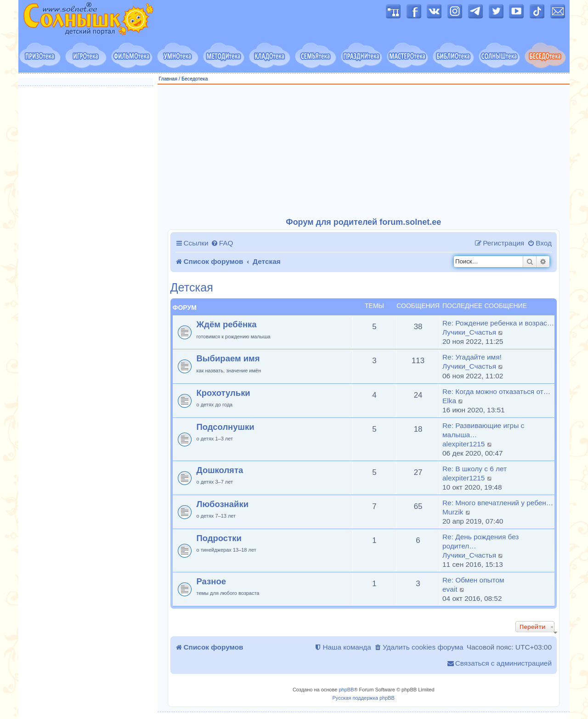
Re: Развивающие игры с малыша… (483, 430)
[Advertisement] (364, 151)
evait (450, 589)
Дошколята (220, 470)
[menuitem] (222, 243)
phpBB (346, 690)
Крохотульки (223, 393)
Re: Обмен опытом (473, 580)
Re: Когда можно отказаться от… (496, 391)
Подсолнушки (226, 427)
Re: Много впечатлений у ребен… (498, 503)
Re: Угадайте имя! (472, 357)
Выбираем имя (228, 358)
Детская (192, 288)
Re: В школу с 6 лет (475, 469)
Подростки (219, 538)
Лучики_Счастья (469, 332)
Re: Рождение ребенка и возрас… (498, 323)
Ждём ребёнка (227, 324)
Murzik (453, 512)
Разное (211, 581)
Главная (168, 79)
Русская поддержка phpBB (364, 698)
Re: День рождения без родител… (481, 541)
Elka (449, 401)
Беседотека (195, 79)
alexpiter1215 (464, 444)
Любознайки (223, 504)
